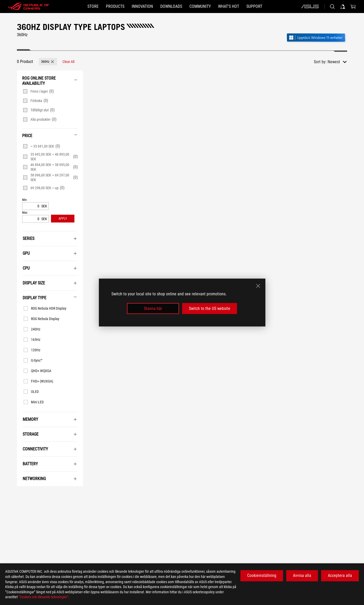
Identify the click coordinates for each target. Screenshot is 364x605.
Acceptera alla (340, 575)
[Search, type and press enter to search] (332, 7)
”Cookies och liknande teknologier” (43, 597)
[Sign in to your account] (343, 7)
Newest (334, 62)
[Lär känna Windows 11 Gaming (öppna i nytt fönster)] (317, 38)
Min (24, 200)
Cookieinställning (262, 575)
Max (25, 213)
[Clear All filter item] (68, 62)
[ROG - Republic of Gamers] (29, 7)
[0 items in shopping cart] (353, 7)
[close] (258, 286)
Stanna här (153, 308)
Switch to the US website (210, 308)
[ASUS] (310, 7)
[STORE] (93, 7)
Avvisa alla (302, 575)
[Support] (254, 7)
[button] (115, 7)
